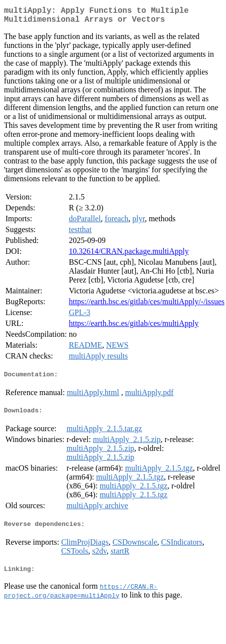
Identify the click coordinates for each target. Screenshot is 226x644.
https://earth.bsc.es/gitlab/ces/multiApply (133, 327)
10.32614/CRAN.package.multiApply (129, 255)
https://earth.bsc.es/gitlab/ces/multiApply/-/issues (147, 305)
